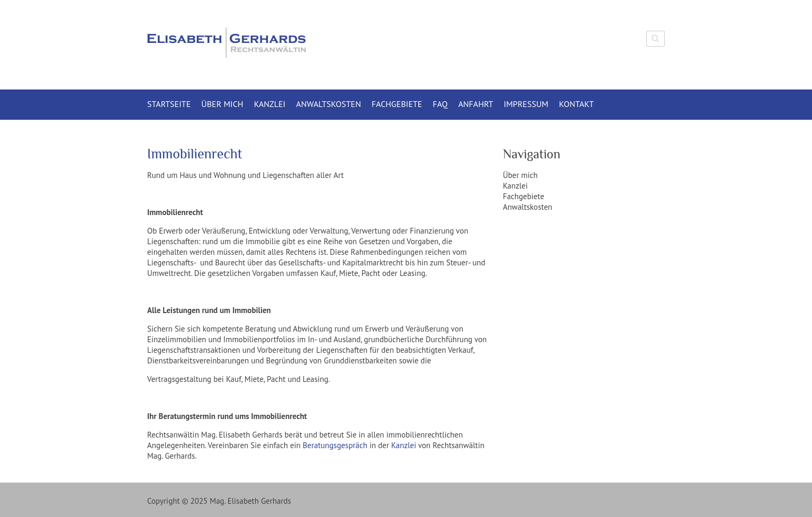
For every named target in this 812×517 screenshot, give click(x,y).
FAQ (440, 104)
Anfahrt (476, 104)
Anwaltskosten (328, 104)
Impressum (526, 104)
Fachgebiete (397, 104)
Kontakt (576, 104)
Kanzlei (270, 104)
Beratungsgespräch (335, 445)
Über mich (222, 104)
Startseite (169, 104)
